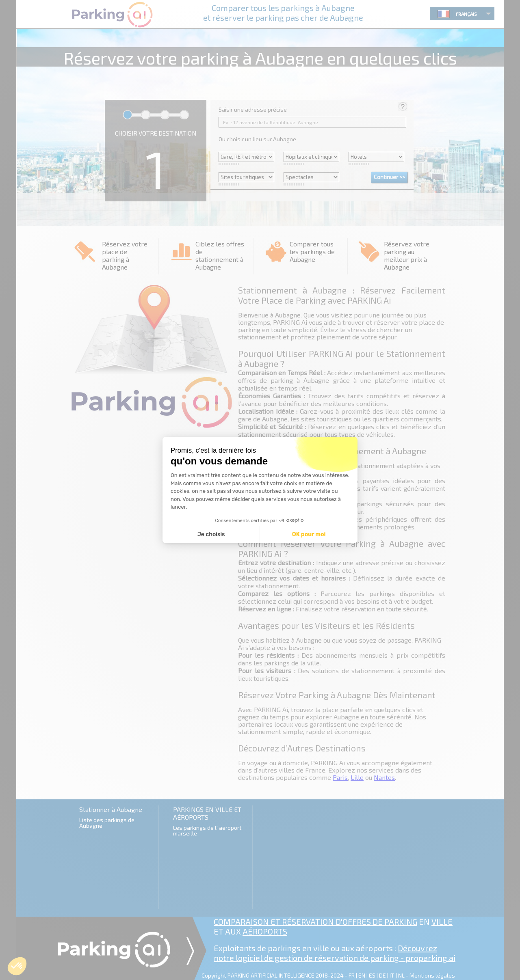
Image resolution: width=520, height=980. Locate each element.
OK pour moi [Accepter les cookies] (309, 534)
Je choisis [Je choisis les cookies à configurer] (211, 534)
